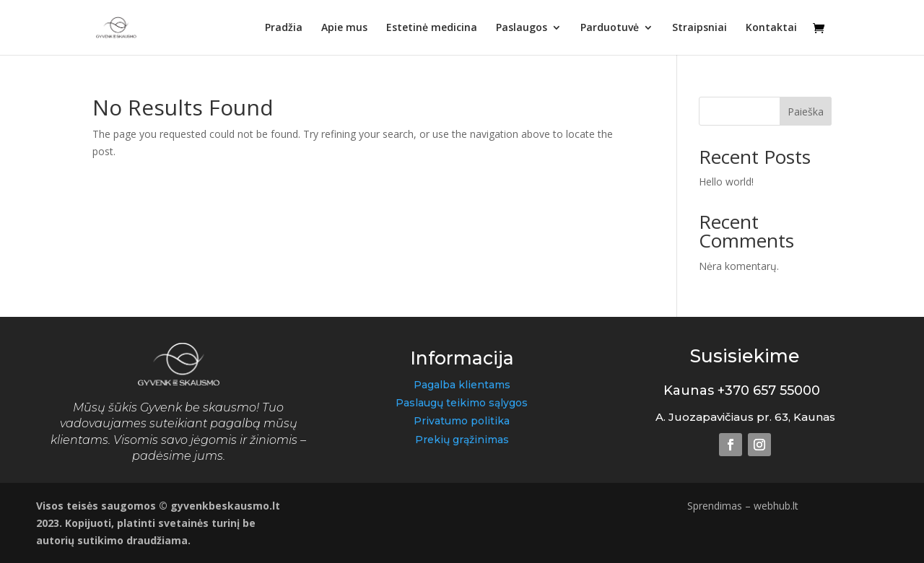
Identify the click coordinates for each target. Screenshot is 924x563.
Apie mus (344, 28)
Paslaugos (522, 28)
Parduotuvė (610, 28)
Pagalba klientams (462, 385)
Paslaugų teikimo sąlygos (462, 403)
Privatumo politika (462, 421)
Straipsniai (699, 28)
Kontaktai (771, 28)
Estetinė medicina (432, 28)
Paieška (806, 112)
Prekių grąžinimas (462, 440)
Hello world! (726, 182)
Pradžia (284, 28)
